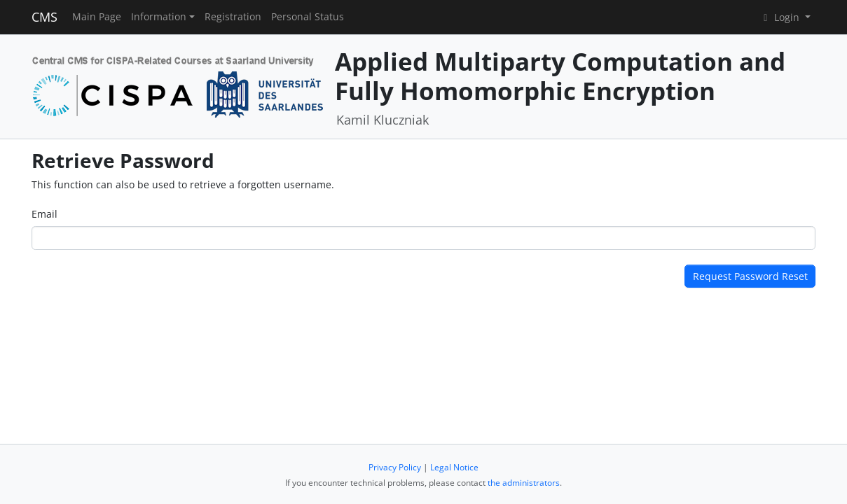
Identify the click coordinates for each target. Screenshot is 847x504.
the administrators (524, 483)
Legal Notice (454, 467)
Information (159, 17)
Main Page (97, 17)
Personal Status (308, 17)
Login (781, 17)
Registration (233, 17)
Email (44, 214)
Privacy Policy (395, 467)
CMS (44, 17)
